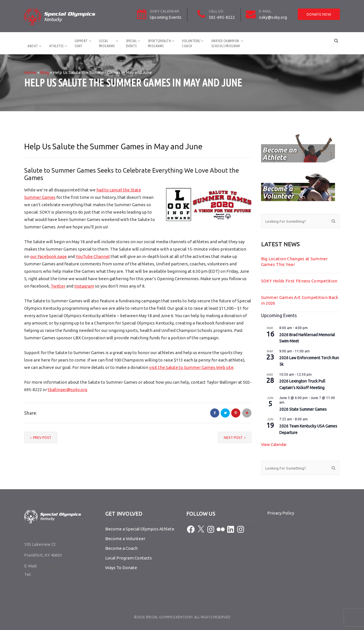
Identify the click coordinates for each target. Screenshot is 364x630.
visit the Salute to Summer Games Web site (191, 367)
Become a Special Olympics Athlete (140, 529)
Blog (45, 72)
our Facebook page (48, 256)
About (33, 46)
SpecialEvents (132, 43)
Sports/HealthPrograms (160, 43)
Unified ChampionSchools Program (226, 43)
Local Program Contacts (129, 558)
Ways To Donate (121, 568)
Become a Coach (121, 548)
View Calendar (274, 445)
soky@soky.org (273, 17)
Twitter (58, 286)
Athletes (56, 46)
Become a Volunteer (125, 539)
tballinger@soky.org (67, 390)
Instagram (84, 286)
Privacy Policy (281, 513)
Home (30, 72)
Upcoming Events (166, 17)
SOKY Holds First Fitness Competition (299, 281)
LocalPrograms (107, 43)
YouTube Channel (93, 256)
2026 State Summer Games (303, 409)
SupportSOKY (81, 43)
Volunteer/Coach (191, 43)
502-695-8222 (222, 17)
